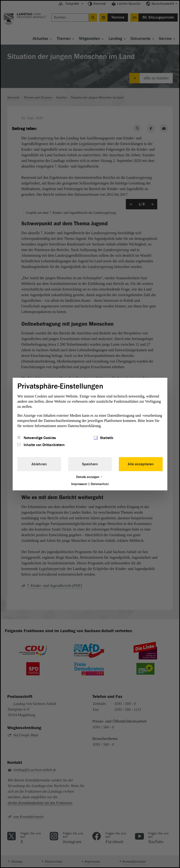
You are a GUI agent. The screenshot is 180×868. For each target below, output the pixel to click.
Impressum (79, 484)
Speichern (90, 464)
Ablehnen (39, 464)
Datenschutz (100, 484)
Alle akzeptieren (141, 464)
